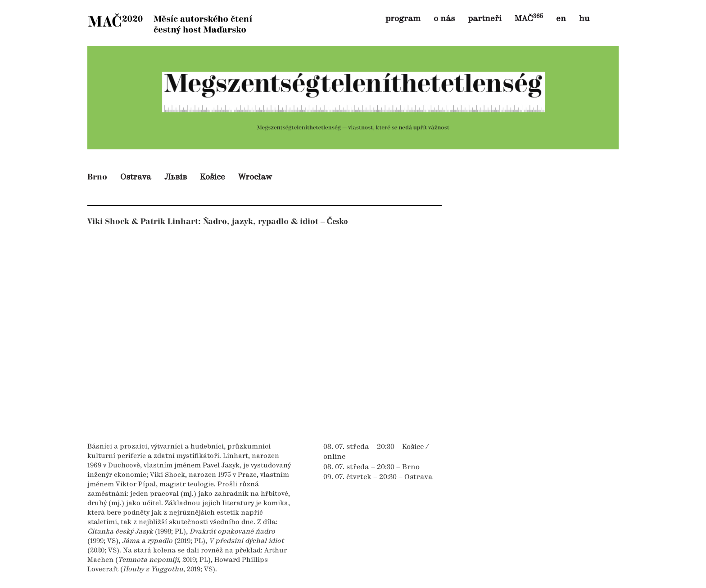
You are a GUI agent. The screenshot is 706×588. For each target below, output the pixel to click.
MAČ (529, 19)
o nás (444, 19)
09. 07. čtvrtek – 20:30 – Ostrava (378, 477)
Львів (176, 177)
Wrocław (255, 177)
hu (584, 19)
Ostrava (136, 177)
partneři (485, 19)
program (403, 19)
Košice (213, 177)
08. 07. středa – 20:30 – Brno (371, 467)
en (561, 19)
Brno (97, 177)
